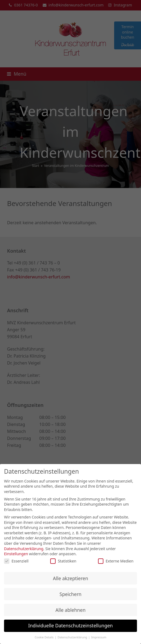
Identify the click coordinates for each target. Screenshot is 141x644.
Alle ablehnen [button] (71, 611)
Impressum (99, 639)
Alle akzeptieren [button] (70, 580)
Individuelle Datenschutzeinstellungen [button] (70, 627)
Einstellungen (16, 555)
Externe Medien (116, 562)
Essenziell (16, 562)
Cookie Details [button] (44, 639)
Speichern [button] (71, 595)
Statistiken (63, 562)
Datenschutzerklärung (24, 550)
